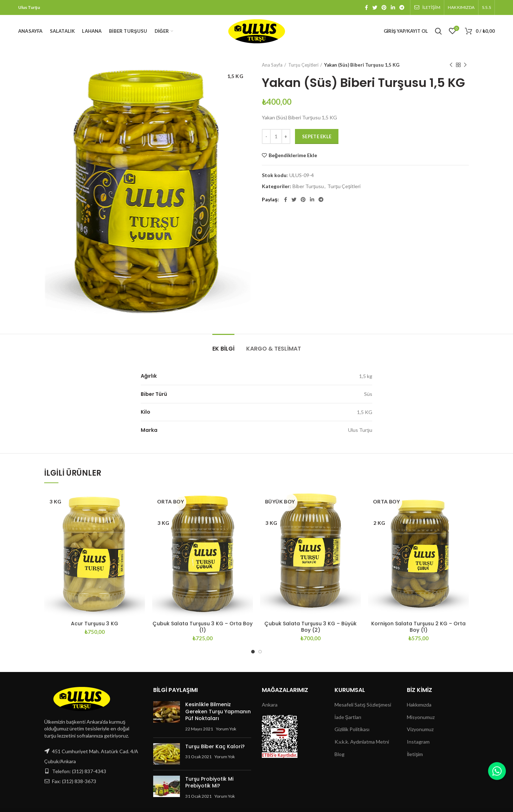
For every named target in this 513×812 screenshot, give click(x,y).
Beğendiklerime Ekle (293, 155)
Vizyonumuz (420, 729)
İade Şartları (348, 717)
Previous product (451, 65)
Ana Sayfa (272, 65)
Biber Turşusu (308, 186)
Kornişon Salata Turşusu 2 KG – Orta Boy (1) (418, 627)
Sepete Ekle (317, 136)
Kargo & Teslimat (274, 349)
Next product (465, 65)
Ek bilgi (223, 349)
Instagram (418, 742)
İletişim (415, 754)
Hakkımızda (419, 705)
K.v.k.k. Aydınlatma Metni (362, 742)
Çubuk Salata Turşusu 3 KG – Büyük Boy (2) (310, 627)
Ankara (270, 705)
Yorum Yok (226, 729)
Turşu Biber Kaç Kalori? (215, 746)
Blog (340, 754)
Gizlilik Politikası (352, 729)
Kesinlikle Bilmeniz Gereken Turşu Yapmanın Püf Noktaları (218, 711)
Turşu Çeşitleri (303, 65)
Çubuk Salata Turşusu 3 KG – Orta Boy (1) (203, 627)
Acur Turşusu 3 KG (95, 624)
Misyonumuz (421, 717)
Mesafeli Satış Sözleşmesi (363, 705)
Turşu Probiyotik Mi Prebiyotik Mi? (209, 782)
